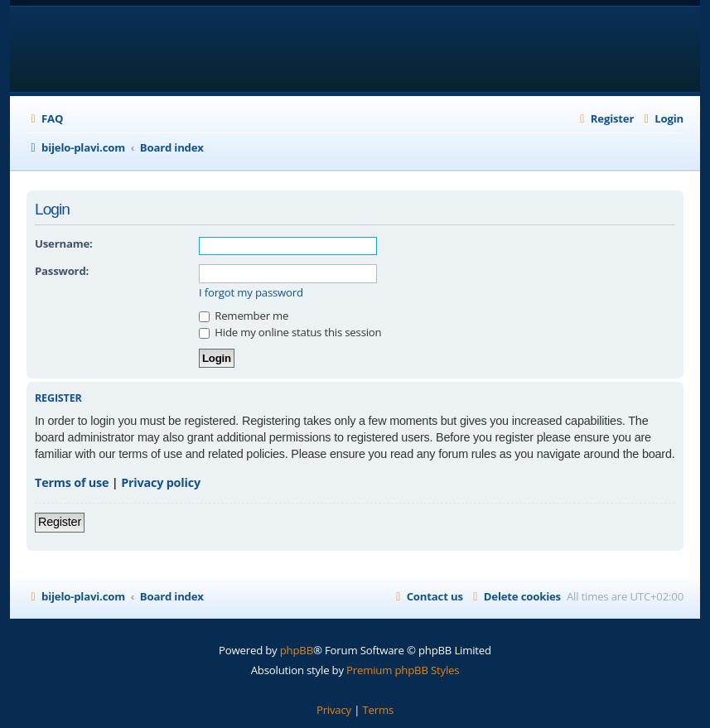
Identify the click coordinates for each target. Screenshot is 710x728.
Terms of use (72, 482)
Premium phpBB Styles (403, 670)
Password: (62, 271)
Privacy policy (161, 482)
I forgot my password (251, 293)
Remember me (244, 316)
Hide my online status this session (290, 332)
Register (60, 522)
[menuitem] (45, 119)
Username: (64, 243)
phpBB (297, 650)
